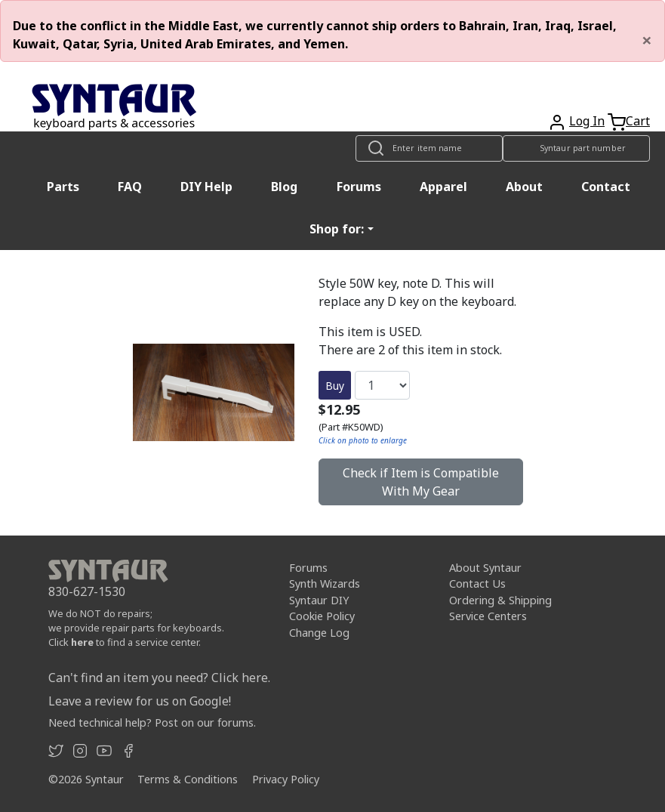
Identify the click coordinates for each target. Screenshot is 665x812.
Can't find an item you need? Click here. (159, 678)
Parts (63, 187)
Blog (284, 187)
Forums (359, 187)
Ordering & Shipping (500, 600)
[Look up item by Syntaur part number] (576, 148)
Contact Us (477, 584)
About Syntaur (485, 568)
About (524, 187)
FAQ (130, 187)
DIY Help (206, 187)
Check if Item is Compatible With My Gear (421, 482)
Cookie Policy (322, 616)
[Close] (647, 40)
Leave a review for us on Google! (140, 701)
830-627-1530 (87, 591)
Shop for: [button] (337, 229)
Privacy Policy (286, 779)
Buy (335, 386)
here (82, 642)
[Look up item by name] (429, 148)
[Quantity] (382, 385)
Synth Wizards (325, 584)
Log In (587, 121)
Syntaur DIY (319, 600)
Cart (638, 121)
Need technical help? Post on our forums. (152, 722)
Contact (606, 187)
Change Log (319, 633)
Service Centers (488, 616)
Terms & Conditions (188, 779)
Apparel (443, 187)
